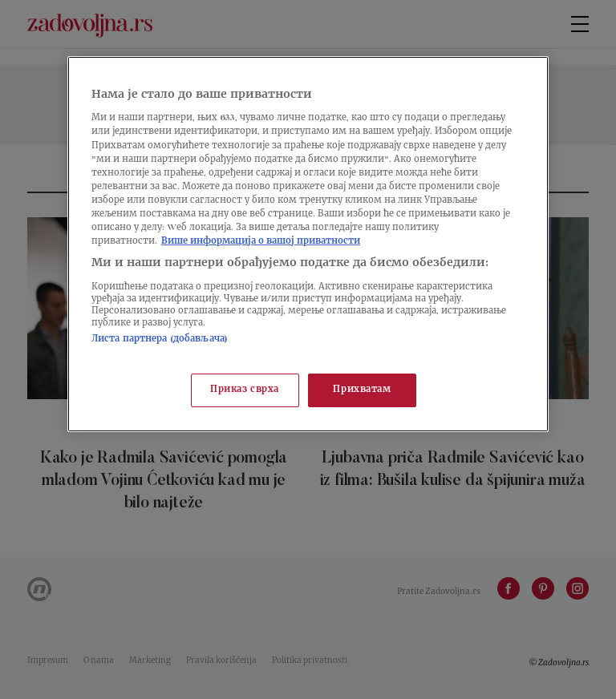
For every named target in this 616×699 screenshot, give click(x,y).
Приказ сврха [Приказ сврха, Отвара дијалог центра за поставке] (245, 390)
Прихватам (362, 390)
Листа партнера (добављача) (160, 339)
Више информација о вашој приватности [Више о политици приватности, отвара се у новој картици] (261, 242)
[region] (308, 244)
